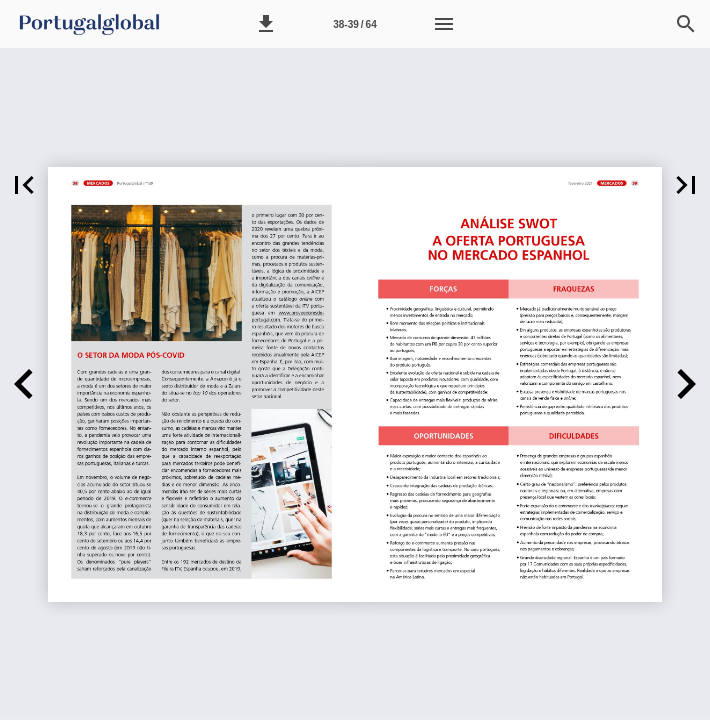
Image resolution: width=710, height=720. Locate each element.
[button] (266, 24)
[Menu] (444, 24)
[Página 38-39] (355, 24)
